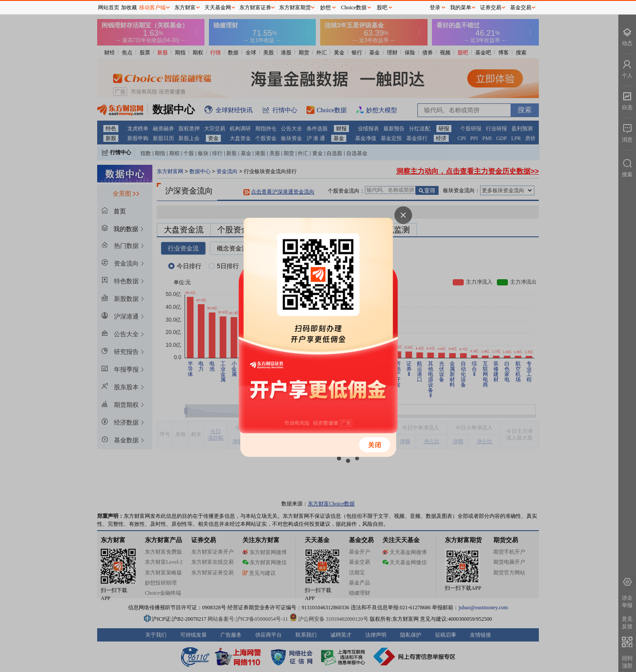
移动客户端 (152, 8)
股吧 (382, 8)
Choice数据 (354, 8)
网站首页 (109, 8)
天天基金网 (218, 8)
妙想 (326, 8)
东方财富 (185, 8)
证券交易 (491, 8)
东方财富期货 (295, 8)
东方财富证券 (255, 8)
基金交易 (521, 8)
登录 (435, 8)
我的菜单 (461, 8)
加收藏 (129, 8)
